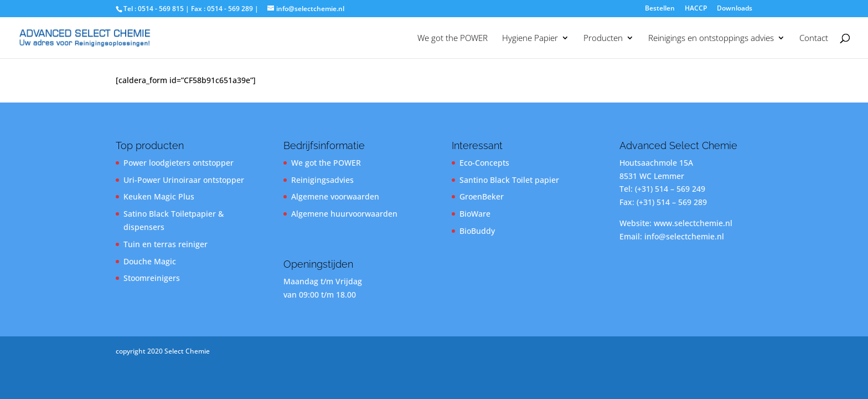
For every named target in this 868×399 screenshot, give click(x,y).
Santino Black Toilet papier (509, 180)
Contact (814, 39)
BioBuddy (477, 231)
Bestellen (660, 9)
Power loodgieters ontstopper (179, 163)
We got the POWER (453, 39)
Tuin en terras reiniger (166, 244)
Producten (603, 39)
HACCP (696, 9)
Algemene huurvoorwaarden (344, 214)
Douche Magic (150, 261)
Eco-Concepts (484, 163)
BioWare (475, 214)
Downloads (735, 9)
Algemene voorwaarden (335, 196)
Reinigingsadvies (322, 180)
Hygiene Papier (530, 39)
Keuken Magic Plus (159, 196)
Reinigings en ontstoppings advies (711, 39)
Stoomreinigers (152, 278)
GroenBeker (482, 196)
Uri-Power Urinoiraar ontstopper (184, 180)
